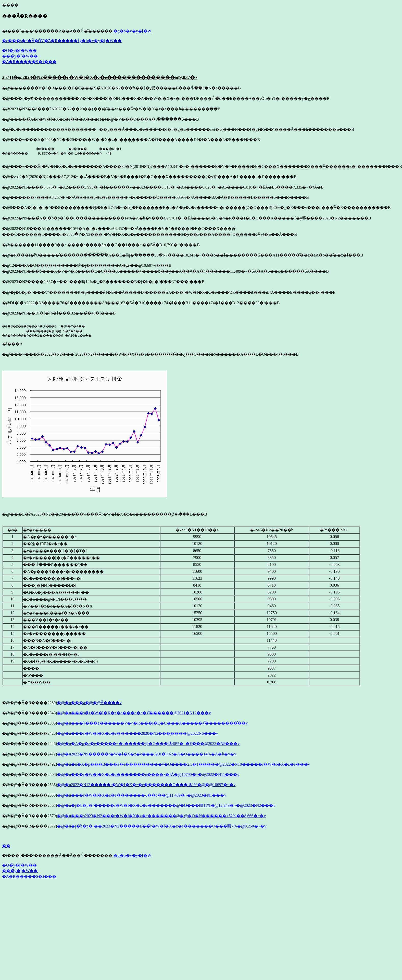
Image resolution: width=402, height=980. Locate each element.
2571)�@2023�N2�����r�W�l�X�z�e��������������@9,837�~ (100, 77)
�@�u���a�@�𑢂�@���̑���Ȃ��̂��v (89, 703)
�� (6, 846)
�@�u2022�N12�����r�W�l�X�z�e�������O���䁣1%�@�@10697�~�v (146, 785)
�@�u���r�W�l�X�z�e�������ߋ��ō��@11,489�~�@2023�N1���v (141, 795)
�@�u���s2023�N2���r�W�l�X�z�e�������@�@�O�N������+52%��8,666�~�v (161, 816)
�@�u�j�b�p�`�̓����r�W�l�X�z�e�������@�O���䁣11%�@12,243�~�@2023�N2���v (166, 805)
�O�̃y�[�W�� (19, 50)
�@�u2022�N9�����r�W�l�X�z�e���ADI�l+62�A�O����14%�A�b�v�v (147, 754)
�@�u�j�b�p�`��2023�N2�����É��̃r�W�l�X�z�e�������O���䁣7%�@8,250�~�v (162, 826)
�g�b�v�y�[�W (132, 31)
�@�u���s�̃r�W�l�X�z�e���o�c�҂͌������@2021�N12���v (134, 713)
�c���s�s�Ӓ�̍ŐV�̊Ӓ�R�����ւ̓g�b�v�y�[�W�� (62, 41)
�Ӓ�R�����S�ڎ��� (29, 62)
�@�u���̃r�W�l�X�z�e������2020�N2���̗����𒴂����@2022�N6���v (137, 733)
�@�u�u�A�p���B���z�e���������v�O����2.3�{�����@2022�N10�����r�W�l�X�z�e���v (183, 764)
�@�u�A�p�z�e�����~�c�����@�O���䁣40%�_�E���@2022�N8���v (148, 744)
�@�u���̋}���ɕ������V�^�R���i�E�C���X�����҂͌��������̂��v (152, 723)
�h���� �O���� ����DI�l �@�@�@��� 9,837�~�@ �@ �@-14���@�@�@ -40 (67, 151)
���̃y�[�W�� (20, 56)
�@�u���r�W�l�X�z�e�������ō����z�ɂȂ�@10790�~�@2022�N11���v (148, 774)
